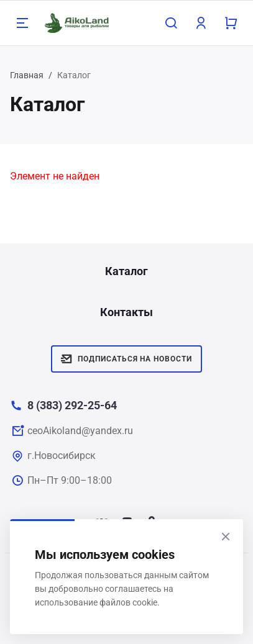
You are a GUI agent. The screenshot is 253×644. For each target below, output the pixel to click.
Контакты (126, 312)
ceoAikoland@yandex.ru (80, 431)
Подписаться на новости (126, 359)
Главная (27, 75)
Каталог (126, 271)
